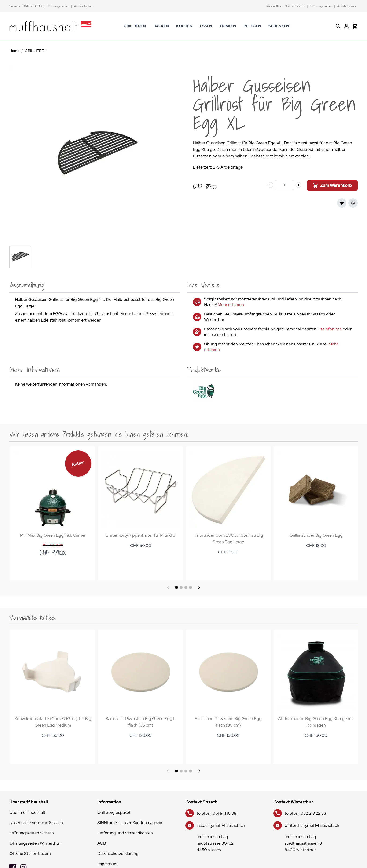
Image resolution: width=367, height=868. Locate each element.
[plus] (298, 185)
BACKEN (161, 26)
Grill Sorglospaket (114, 812)
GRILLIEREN (135, 26)
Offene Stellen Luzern (30, 853)
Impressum (107, 864)
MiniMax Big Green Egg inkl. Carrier (53, 534)
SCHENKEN (279, 26)
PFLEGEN (252, 26)
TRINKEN (228, 26)
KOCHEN (184, 26)
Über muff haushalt (27, 812)
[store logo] (50, 26)
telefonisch (331, 329)
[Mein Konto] (346, 26)
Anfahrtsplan (83, 6)
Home (14, 51)
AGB (102, 843)
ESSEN (206, 26)
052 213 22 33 (295, 6)
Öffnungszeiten (58, 6)
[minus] (270, 185)
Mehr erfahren (231, 305)
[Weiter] (199, 587)
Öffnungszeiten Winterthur (35, 843)
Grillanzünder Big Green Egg (314, 534)
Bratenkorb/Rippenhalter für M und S (140, 534)
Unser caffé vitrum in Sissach (36, 823)
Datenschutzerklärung (118, 853)
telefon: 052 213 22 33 (305, 813)
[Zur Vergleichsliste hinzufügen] (353, 203)
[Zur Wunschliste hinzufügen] (342, 203)
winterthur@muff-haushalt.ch (312, 825)
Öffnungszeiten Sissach (32, 833)
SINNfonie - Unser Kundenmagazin (130, 823)
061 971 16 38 (32, 6)
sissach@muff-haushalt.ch (221, 825)
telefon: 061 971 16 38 (217, 813)
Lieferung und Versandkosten (125, 833)
